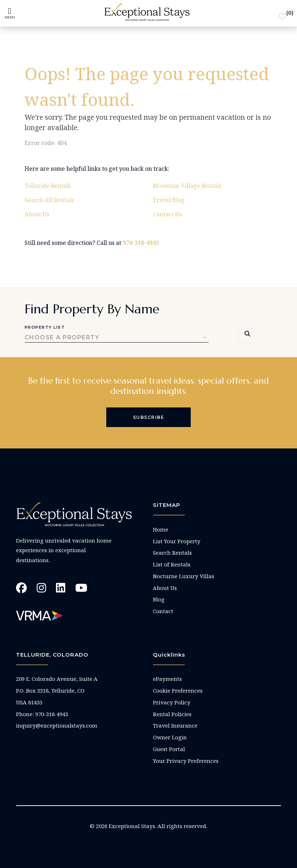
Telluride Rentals (48, 186)
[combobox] (117, 338)
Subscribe (149, 417)
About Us (37, 214)
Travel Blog (169, 200)
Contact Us (167, 214)
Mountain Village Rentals (187, 186)
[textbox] (117, 338)
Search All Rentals (49, 200)
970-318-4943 (141, 243)
